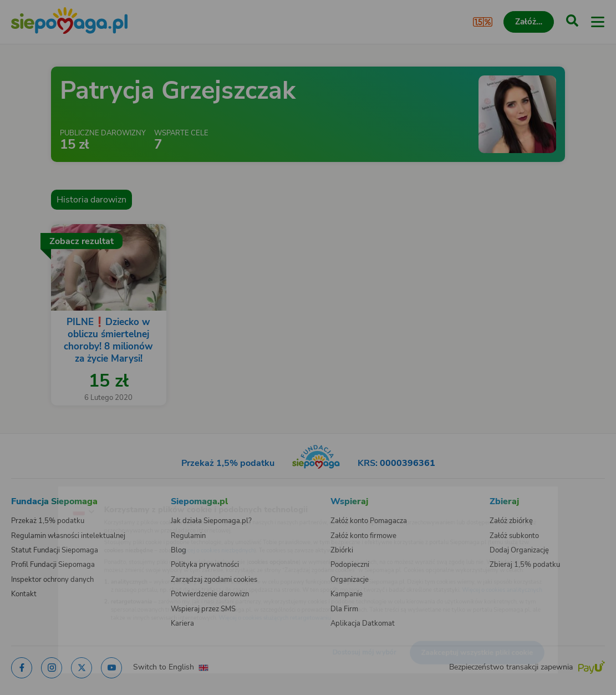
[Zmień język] (31, 496)
